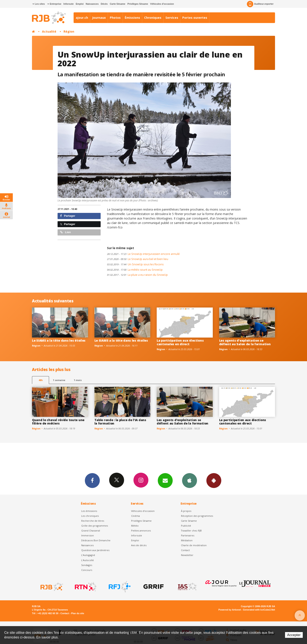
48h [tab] (41, 380)
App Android (214, 480)
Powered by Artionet (230, 610)
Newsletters (165, 480)
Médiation (187, 540)
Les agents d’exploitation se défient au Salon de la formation (245, 342)
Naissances (92, 4)
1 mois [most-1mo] (78, 380)
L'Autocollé (88, 560)
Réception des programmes (197, 516)
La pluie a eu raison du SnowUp (137, 275)
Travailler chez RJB (191, 531)
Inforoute (69, 4)
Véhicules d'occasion (162, 4)
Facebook (92, 480)
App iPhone (190, 480)
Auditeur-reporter (260, 4)
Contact (185, 550)
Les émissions (89, 511)
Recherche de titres (93, 521)
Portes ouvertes (195, 18)
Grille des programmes (95, 526)
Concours (87, 570)
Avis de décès (139, 545)
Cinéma (135, 516)
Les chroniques (90, 516)
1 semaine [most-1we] (59, 380)
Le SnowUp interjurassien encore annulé (143, 254)
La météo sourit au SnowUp (135, 270)
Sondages (87, 565)
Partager (68, 216)
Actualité (49, 31)
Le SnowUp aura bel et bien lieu (138, 259)
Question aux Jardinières (95, 550)
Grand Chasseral (91, 531)
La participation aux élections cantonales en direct (180, 342)
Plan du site (77, 613)
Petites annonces (141, 531)
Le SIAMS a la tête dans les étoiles (59, 340)
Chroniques (153, 18)
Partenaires (188, 535)
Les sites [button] (39, 4)
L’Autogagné (88, 555)
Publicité (186, 526)
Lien (65, 232)
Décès (104, 4)
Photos (115, 18)
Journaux (99, 18)
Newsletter (187, 555)
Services (172, 18)
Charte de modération (194, 545)
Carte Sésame (118, 4)
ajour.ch (82, 18)
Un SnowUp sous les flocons (135, 264)
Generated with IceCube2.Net (259, 610)
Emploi (80, 4)
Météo (135, 526)
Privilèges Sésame (138, 4)
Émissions (132, 18)
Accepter (294, 635)
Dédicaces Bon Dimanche (96, 540)
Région (69, 31)
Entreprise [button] (54, 4)
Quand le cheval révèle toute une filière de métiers (58, 422)
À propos (186, 511)
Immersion (88, 535)
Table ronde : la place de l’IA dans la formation (120, 422)
